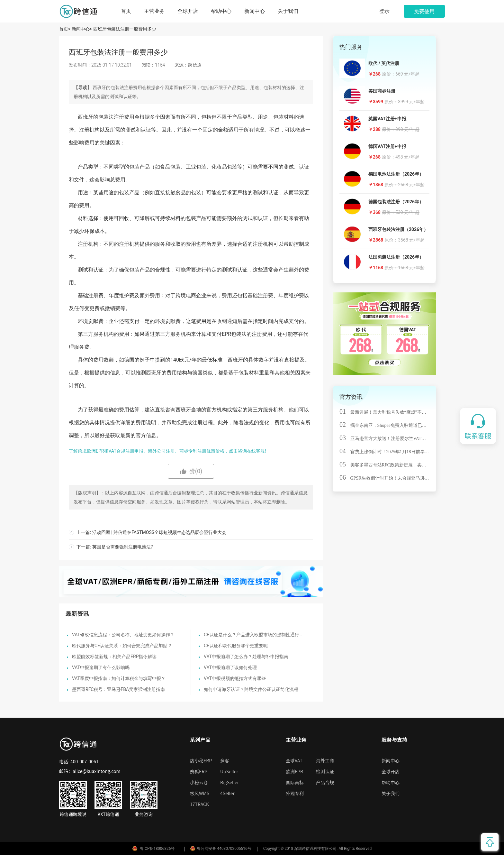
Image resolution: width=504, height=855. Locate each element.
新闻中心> (82, 29)
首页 (126, 11)
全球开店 (188, 11)
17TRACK (199, 804)
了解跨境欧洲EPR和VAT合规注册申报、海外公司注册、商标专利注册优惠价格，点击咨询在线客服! (167, 451)
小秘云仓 (199, 782)
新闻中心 (255, 11)
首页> (65, 29)
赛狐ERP (199, 771)
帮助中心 (221, 11)
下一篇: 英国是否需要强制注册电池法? (115, 547)
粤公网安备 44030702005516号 (221, 849)
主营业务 (154, 11)
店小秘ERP (201, 760)
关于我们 (288, 11)
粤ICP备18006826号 (157, 849)
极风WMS (200, 793)
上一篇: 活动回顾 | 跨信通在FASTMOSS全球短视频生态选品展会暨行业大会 (151, 532)
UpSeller (229, 771)
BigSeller (230, 782)
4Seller (227, 793)
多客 (225, 760)
